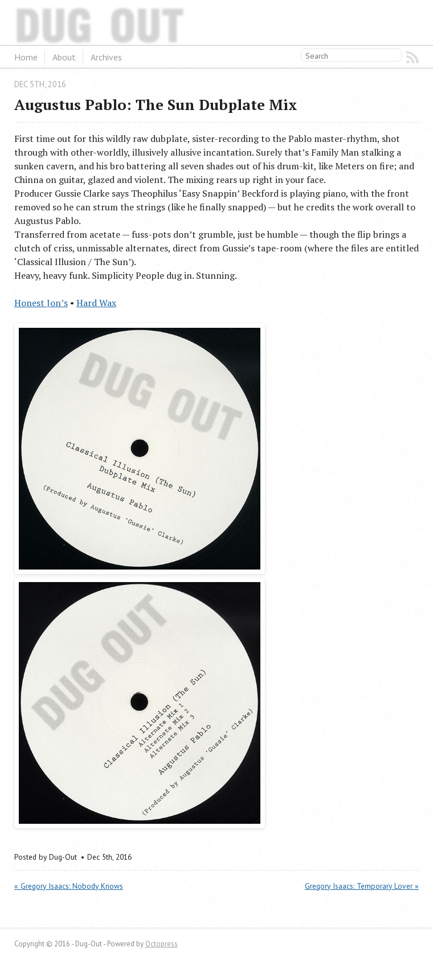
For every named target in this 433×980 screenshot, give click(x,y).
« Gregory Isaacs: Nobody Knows (69, 886)
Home (26, 57)
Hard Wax (96, 303)
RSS (412, 58)
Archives (106, 57)
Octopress (162, 944)
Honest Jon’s (41, 303)
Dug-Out (43, 22)
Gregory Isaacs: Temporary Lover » (362, 886)
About (64, 57)
